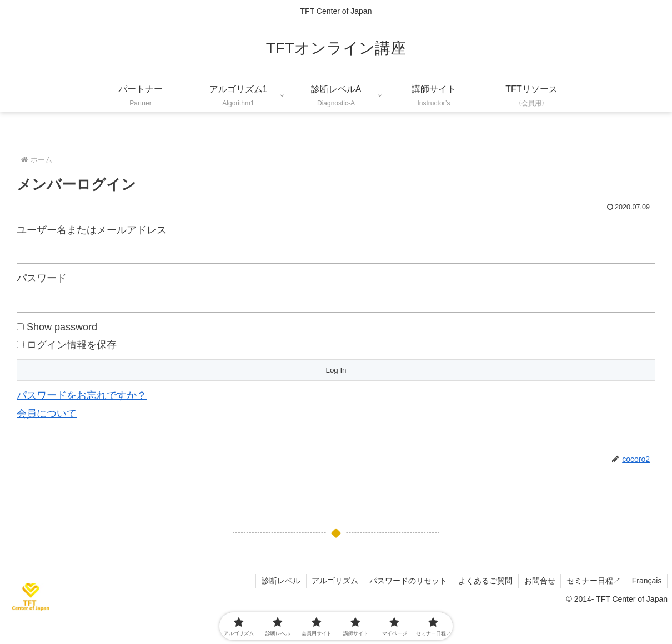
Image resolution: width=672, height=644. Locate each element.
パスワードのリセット (406, 581)
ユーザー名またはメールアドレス (92, 230)
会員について (47, 414)
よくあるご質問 (484, 581)
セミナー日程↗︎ (593, 581)
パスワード (42, 278)
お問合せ (538, 581)
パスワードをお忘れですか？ (82, 395)
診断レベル (278, 581)
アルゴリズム (332, 581)
